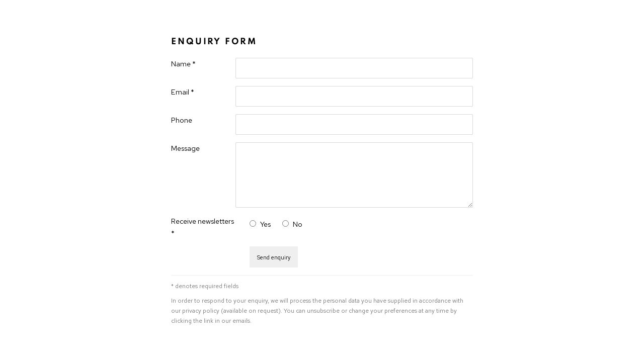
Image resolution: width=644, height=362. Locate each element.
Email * (183, 92)
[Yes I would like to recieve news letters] (253, 223)
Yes (265, 224)
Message (185, 148)
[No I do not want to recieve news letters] (286, 223)
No (298, 224)
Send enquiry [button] (274, 257)
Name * (183, 64)
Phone (182, 120)
